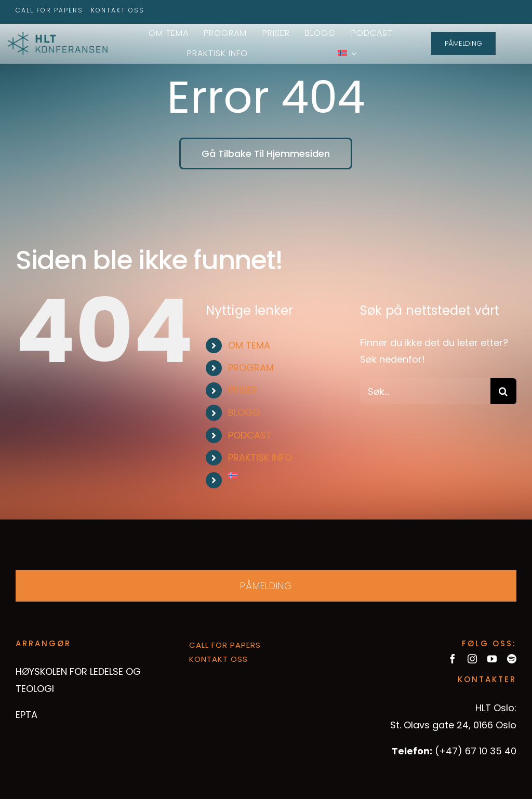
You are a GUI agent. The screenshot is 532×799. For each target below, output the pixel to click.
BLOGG (244, 412)
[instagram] (472, 659)
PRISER (243, 390)
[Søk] (503, 391)
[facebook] (453, 659)
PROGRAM (251, 368)
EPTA (26, 715)
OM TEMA (249, 345)
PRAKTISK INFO (260, 457)
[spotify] (512, 659)
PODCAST (250, 435)
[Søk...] (425, 391)
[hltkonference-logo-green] (58, 36)
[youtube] (492, 659)
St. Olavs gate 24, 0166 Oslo (453, 725)
